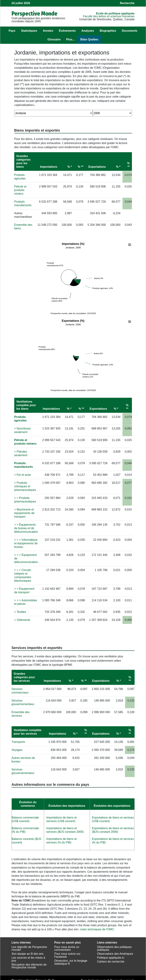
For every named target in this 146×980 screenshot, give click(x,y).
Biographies (108, 31)
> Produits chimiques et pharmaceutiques (25, 484)
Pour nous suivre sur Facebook (67, 952)
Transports (18, 739)
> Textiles (20, 609)
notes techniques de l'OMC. (97, 926)
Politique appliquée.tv (111, 955)
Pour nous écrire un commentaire (67, 946)
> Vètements (22, 617)
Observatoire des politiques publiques (114, 946)
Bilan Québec (89, 39)
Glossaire (54, 39)
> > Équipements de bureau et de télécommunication (26, 525)
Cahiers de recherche (111, 959)
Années (48, 31)
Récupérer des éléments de (29, 963)
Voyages (17, 747)
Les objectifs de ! (29, 946)
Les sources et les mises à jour (28, 956)
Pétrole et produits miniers (20, 190)
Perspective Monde (34, 14)
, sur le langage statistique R (71, 959)
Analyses (88, 31)
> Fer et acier (23, 472)
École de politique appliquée (115, 13)
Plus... (70, 39)
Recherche (127, 3)
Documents (130, 31)
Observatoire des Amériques (115, 951)
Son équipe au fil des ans (28, 951)
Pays (12, 31)
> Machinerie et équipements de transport (24, 510)
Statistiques (29, 31)
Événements (67, 31)
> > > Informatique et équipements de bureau (26, 540)
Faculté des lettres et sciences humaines (109, 16)
